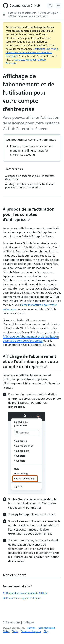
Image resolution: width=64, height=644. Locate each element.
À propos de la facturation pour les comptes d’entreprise (29, 214)
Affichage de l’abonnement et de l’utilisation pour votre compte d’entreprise (30, 361)
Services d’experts (31, 631)
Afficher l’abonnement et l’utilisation (28, 16)
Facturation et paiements (22, 13)
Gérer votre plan (49, 13)
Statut (6, 631)
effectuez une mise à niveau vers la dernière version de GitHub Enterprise (32, 52)
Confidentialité (47, 628)
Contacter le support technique (22, 598)
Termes (32, 628)
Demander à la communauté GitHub (25, 593)
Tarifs (15, 631)
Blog (46, 631)
